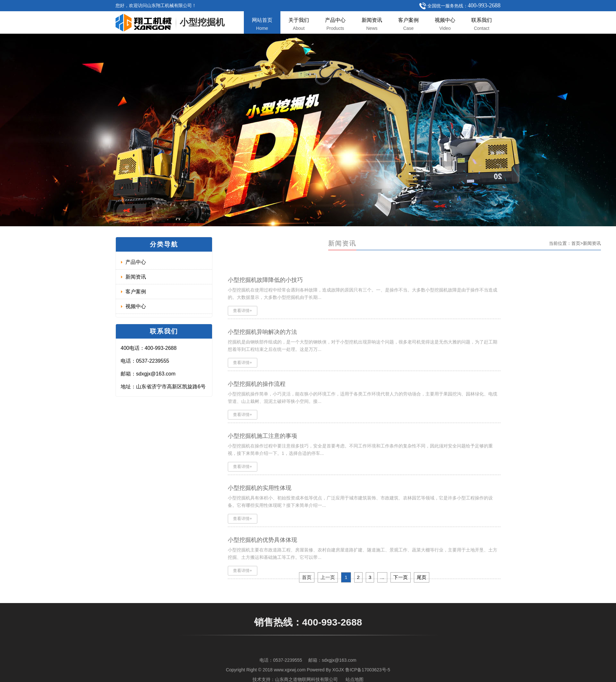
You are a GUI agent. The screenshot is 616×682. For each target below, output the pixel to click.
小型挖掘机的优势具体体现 (262, 548)
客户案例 (408, 24)
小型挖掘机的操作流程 (257, 393)
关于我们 (299, 24)
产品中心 (335, 24)
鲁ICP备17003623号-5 (368, 676)
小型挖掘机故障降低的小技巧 (265, 289)
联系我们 (482, 24)
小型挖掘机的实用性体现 (260, 496)
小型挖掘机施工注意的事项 (262, 445)
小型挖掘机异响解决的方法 (262, 341)
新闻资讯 (372, 24)
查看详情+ (243, 319)
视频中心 (445, 24)
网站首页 (262, 24)
